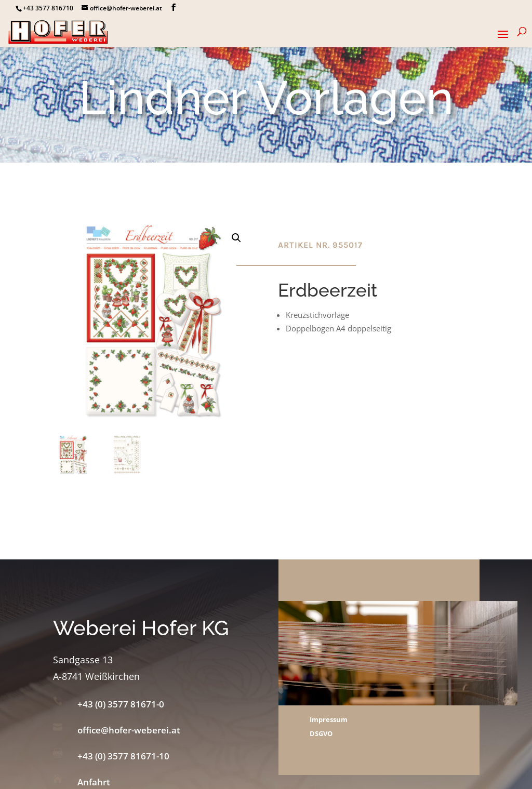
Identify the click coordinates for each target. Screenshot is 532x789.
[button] (236, 238)
